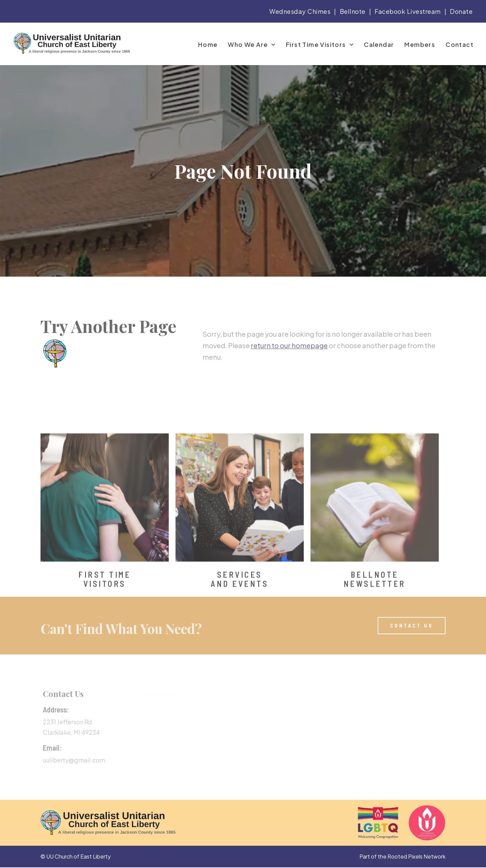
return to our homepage (289, 367)
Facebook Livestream (408, 11)
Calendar (379, 45)
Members (420, 45)
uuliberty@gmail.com (74, 761)
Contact (460, 45)
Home (208, 45)
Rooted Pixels (405, 857)
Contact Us (63, 695)
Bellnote (353, 11)
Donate (461, 11)
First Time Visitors (320, 45)
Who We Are (252, 45)
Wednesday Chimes (300, 11)
